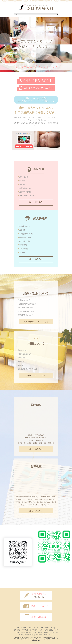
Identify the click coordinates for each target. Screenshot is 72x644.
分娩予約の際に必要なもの (27, 304)
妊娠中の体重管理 (25, 192)
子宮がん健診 (24, 249)
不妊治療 (25, 630)
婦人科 (36, 628)
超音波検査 (23, 184)
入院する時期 (22, 350)
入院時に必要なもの (25, 354)
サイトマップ (49, 635)
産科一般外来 (24, 177)
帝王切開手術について (25, 315)
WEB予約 (39, 635)
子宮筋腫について (25, 238)
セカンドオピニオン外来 (28, 196)
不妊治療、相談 (25, 241)
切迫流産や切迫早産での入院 (28, 369)
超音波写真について (26, 188)
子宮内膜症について (26, 234)
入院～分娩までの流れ (25, 308)
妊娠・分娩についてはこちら (36, 322)
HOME (17, 628)
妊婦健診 (22, 181)
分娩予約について (24, 300)
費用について (53, 630)
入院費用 (21, 361)
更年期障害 (23, 245)
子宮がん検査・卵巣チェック (43, 632)
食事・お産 (43, 630)
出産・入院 (20, 632)
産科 (31, 628)
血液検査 (22, 230)
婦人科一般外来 (25, 226)
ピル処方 (22, 253)
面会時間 (21, 365)
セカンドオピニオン (47, 628)
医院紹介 (24, 628)
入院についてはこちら (36, 376)
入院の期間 (22, 358)
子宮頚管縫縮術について (26, 311)
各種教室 (29, 632)
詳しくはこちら (36, 202)
